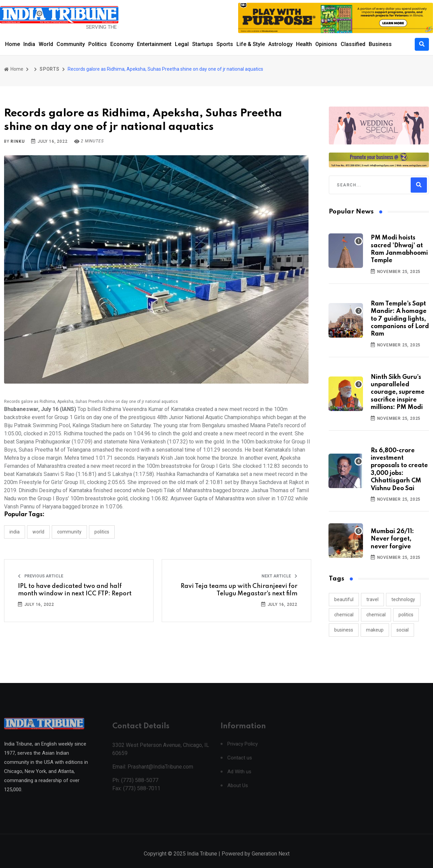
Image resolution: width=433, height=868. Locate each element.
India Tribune (202, 860)
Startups (203, 44)
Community (71, 44)
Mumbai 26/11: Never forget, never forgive (392, 539)
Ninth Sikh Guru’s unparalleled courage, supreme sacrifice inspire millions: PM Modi (398, 392)
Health (304, 44)
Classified (353, 44)
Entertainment (154, 44)
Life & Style (251, 44)
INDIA (15, 532)
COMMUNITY (69, 532)
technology (403, 599)
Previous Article (41, 576)
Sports (225, 44)
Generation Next (271, 860)
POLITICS (102, 532)
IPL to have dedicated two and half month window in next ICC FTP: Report (75, 590)
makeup (375, 630)
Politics (98, 44)
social (403, 630)
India (29, 44)
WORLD (38, 532)
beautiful (344, 599)
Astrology (280, 44)
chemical (344, 615)
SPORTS (50, 69)
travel (372, 599)
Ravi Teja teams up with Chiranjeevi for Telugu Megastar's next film (239, 590)
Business (380, 44)
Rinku (17, 141)
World (46, 44)
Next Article (279, 576)
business (344, 630)
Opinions (326, 44)
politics (406, 615)
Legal (182, 44)
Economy (122, 44)
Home (13, 44)
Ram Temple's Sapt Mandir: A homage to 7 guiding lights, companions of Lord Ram (400, 319)
